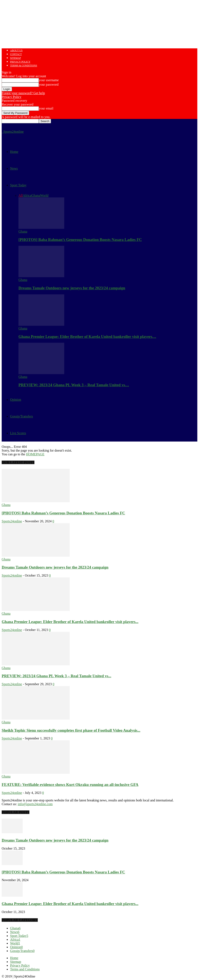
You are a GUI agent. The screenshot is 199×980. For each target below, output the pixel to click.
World (44, 195)
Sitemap (15, 58)
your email (46, 108)
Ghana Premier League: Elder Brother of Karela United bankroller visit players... (70, 622)
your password (49, 84)
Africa (27, 195)
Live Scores (18, 433)
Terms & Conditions (24, 66)
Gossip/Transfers (22, 416)
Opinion (16, 400)
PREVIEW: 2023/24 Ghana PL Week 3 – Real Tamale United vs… (74, 385)
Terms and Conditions (25, 969)
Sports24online (12, 521)
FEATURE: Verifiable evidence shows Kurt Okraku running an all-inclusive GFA (70, 785)
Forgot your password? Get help (23, 93)
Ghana (36, 195)
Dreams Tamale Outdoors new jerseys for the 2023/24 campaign (72, 288)
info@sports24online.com (35, 804)
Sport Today (18, 185)
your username (49, 80)
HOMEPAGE (35, 454)
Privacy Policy (20, 62)
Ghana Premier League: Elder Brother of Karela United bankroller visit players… (87, 337)
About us (16, 50)
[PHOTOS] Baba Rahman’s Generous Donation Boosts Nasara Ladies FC (80, 240)
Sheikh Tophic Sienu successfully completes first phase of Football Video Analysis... (71, 730)
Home (14, 152)
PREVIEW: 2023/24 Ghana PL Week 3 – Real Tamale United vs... (56, 676)
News (14, 168)
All (21, 195)
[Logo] (2, 132)
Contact (16, 54)
